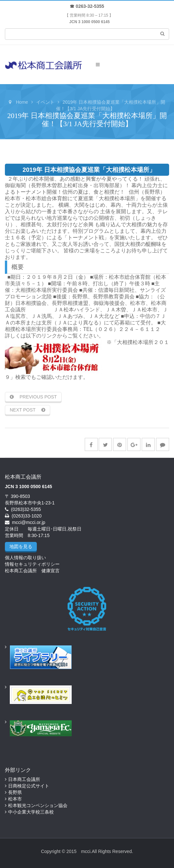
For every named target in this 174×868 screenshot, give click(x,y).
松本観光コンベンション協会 (38, 805)
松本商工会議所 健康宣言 (32, 571)
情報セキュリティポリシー (32, 564)
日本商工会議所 (24, 779)
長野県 (15, 792)
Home (22, 102)
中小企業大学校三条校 (31, 812)
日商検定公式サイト (29, 786)
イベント (45, 102)
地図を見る (21, 546)
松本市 (15, 799)
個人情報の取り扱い (25, 558)
